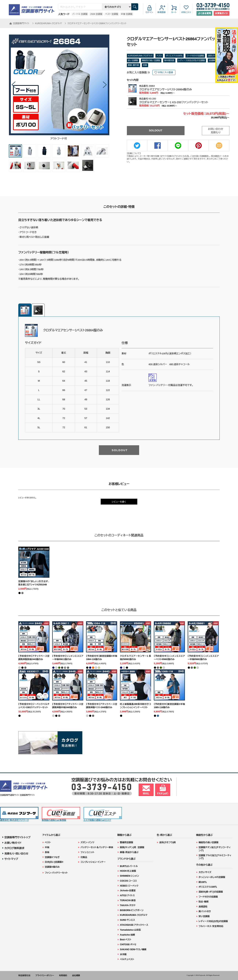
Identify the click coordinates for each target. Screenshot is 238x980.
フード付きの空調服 (195, 56)
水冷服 (123, 954)
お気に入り (186, 12)
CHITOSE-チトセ (128, 945)
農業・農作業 (134, 65)
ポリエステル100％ (174, 56)
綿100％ (203, 882)
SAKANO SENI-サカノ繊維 (133, 949)
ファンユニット (87, 852)
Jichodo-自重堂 (128, 891)
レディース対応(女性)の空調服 (192, 60)
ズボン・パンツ (87, 842)
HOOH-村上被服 (128, 871)
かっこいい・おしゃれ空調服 (212, 877)
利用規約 (63, 975)
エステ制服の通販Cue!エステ (103, 814)
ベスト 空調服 (112, 14)
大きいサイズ (205, 872)
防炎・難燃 (204, 902)
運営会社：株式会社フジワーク (19, 814)
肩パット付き (205, 911)
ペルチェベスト (127, 959)
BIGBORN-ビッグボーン (132, 910)
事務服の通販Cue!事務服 (61, 814)
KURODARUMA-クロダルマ (140, 56)
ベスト (159, 56)
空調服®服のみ (52, 867)
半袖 (47, 847)
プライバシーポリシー (45, 975)
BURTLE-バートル (129, 866)
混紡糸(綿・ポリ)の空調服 (211, 892)
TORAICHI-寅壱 (128, 900)
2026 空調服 (96, 14)
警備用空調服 (127, 842)
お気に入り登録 (166, 72)
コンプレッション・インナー (93, 862)
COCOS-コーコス (128, 881)
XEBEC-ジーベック (129, 886)
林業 (145, 65)
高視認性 (203, 907)
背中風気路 (169, 60)
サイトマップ (11, 859)
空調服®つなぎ (52, 857)
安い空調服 (133, 60)
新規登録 (162, 12)
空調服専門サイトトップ (17, 837)
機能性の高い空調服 (151, 60)
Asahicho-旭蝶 (127, 935)
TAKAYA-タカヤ (128, 905)
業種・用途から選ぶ (129, 852)
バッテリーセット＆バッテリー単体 (97, 847)
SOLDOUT (156, 130)
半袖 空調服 (127, 14)
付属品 (84, 857)
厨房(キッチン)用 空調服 (132, 847)
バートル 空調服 (80, 14)
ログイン (149, 12)
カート (174, 12)
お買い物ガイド (13, 843)
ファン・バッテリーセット (56, 873)
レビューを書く (119, 502)
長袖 (47, 852)
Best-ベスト (126, 940)
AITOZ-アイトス (127, 895)
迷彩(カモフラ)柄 (168, 842)
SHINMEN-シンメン (129, 876)
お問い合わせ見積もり (216, 131)
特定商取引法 (24, 975)
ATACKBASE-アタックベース (134, 925)
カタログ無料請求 (14, 848)
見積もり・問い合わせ (16, 854)
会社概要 (76, 975)
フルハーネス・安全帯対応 (211, 926)
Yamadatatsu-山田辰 (130, 930)
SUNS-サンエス (127, 920)
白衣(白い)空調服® (54, 862)
